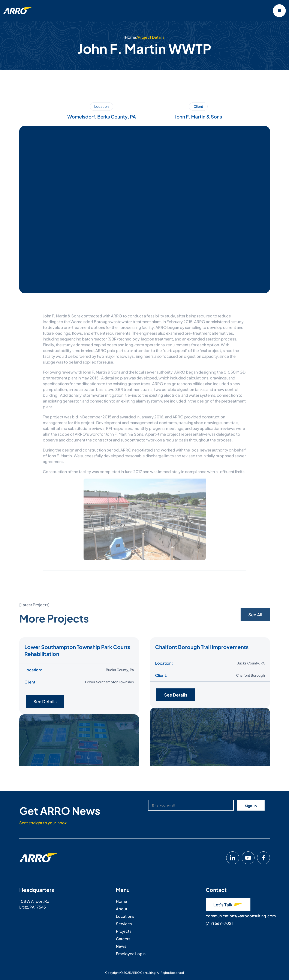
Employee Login (131, 954)
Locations (125, 916)
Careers (123, 939)
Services (124, 924)
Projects (124, 931)
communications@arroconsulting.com (241, 916)
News (121, 946)
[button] (279, 11)
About (122, 909)
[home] (17, 11)
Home (130, 37)
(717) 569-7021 (219, 923)
